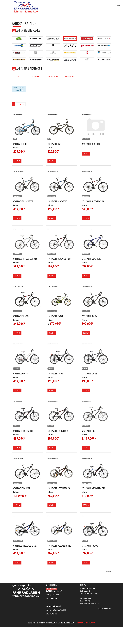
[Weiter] (20, 104)
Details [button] (17, 161)
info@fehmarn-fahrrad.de (91, 604)
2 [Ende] (24, 104)
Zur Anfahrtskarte (104, 609)
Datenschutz (80, 623)
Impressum (91, 623)
